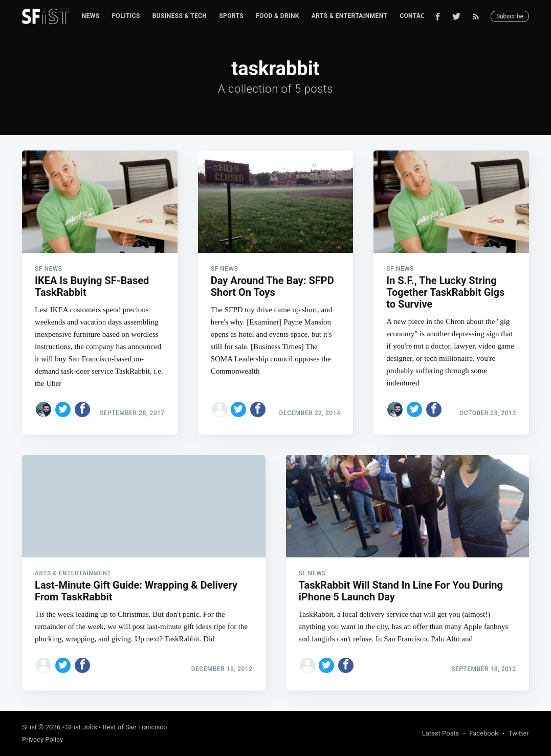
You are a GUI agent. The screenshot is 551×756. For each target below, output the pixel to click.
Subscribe (510, 16)
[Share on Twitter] (63, 409)
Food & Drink (278, 16)
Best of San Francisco (135, 727)
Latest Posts (441, 733)
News (91, 16)
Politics (126, 16)
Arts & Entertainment (349, 16)
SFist (29, 727)
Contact (414, 16)
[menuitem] (91, 16)
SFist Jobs (82, 727)
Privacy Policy (42, 739)
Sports (231, 16)
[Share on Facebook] (82, 409)
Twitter (519, 733)
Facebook (483, 733)
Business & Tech (180, 16)
